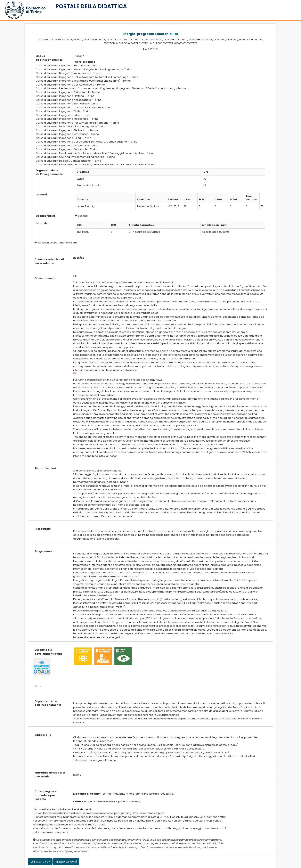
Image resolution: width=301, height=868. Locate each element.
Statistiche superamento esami (57, 243)
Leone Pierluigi (86, 206)
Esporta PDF (40, 862)
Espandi (82, 216)
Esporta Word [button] (66, 862)
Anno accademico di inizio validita (49, 261)
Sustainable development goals (48, 652)
